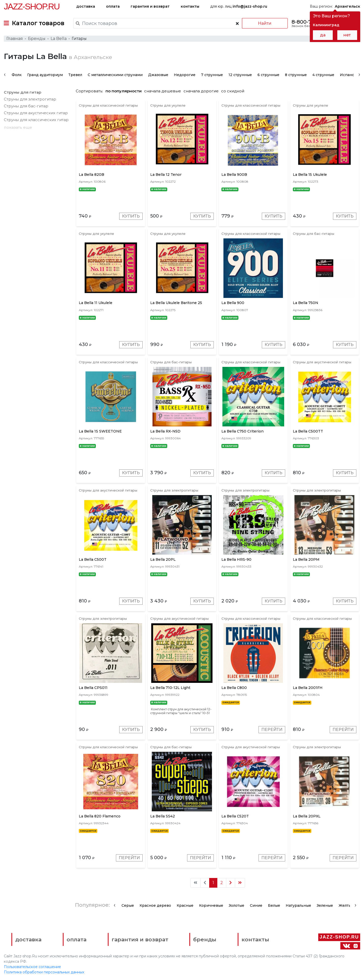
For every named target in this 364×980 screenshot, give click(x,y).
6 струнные (268, 75)
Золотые (237, 905)
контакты (190, 6)
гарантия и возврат (150, 6)
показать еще (18, 127)
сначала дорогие (201, 91)
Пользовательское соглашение (32, 967)
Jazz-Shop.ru (32, 6)
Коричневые (211, 905)
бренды (205, 939)
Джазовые (158, 75)
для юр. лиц (239, 6)
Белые (274, 905)
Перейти (272, 730)
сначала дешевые (163, 91)
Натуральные (298, 905)
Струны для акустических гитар (36, 113)
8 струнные (296, 75)
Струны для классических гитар (36, 120)
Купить (131, 216)
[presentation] (5, 74)
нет (347, 35)
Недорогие (185, 75)
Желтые (346, 905)
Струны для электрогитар (30, 99)
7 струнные (212, 75)
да (323, 35)
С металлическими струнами (115, 75)
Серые (128, 905)
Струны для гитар (22, 92)
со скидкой (233, 91)
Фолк (17, 75)
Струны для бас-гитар (26, 106)
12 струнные (240, 75)
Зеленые (325, 905)
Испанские (351, 75)
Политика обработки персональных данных (44, 972)
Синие (256, 905)
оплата (113, 6)
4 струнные (323, 75)
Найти (265, 23)
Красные (185, 905)
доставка (86, 6)
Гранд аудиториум (45, 75)
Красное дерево (155, 905)
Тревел (75, 75)
